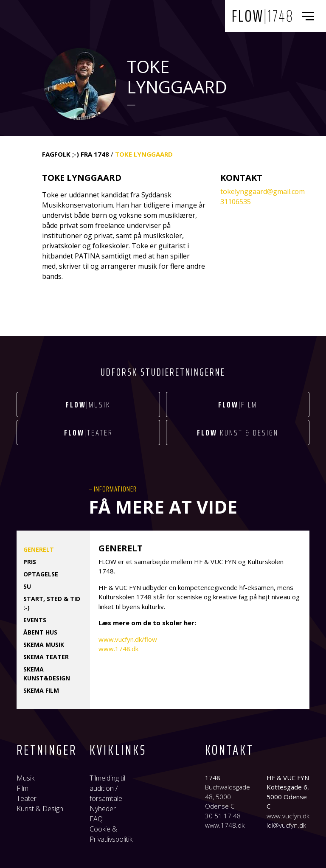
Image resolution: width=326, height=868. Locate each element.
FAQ (96, 819)
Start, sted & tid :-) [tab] (52, 603)
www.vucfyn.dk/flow (128, 639)
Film (22, 788)
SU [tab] (27, 586)
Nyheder (103, 809)
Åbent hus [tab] (40, 632)
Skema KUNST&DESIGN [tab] (47, 674)
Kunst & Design (40, 809)
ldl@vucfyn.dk (286, 825)
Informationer (115, 489)
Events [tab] (35, 620)
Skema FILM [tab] (41, 690)
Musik (25, 778)
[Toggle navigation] (310, 16)
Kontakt (229, 750)
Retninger (47, 750)
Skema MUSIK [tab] (44, 645)
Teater (27, 798)
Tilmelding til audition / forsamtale (107, 788)
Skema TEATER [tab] (46, 657)
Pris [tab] (30, 562)
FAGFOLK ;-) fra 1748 (76, 154)
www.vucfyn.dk (288, 816)
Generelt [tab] (39, 549)
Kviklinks (118, 750)
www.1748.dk (118, 649)
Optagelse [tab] (41, 574)
